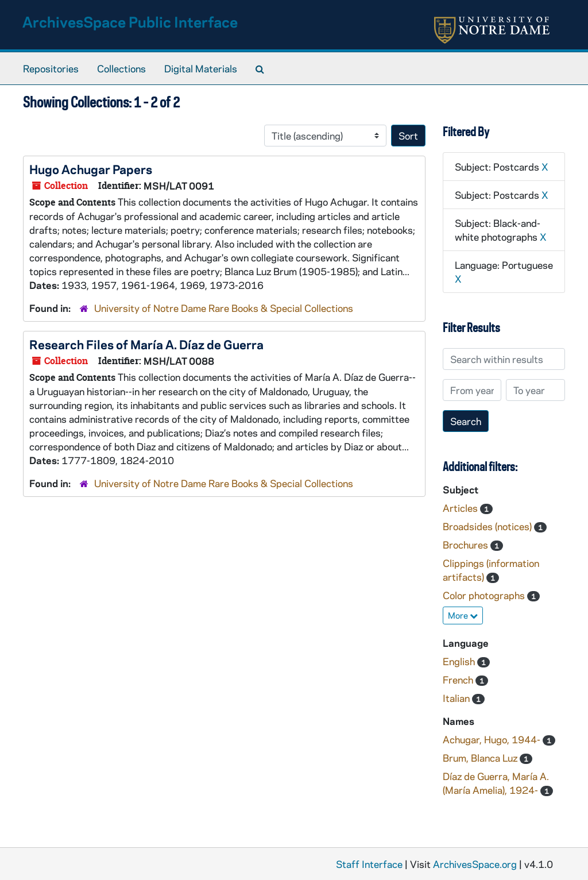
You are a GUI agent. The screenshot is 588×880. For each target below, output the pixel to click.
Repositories (51, 68)
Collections (121, 68)
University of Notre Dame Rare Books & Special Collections (224, 308)
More (463, 615)
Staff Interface (369, 864)
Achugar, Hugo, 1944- (493, 739)
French (459, 680)
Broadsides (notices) (488, 526)
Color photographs (485, 595)
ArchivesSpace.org (475, 864)
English (460, 661)
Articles (461, 508)
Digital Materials (201, 68)
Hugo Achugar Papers (91, 169)
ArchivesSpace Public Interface (130, 22)
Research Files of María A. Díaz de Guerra (146, 344)
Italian (457, 698)
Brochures (467, 545)
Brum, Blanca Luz (481, 758)
